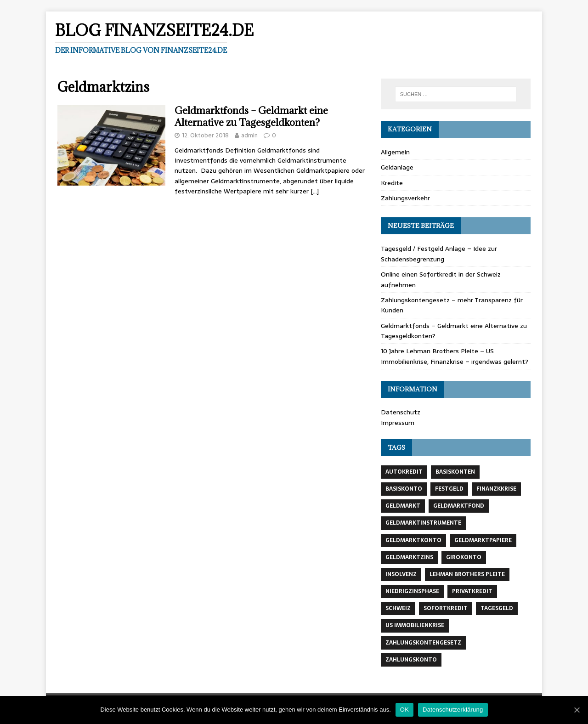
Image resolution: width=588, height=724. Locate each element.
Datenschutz (401, 412)
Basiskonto (404, 489)
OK (404, 710)
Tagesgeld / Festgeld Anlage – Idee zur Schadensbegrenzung (439, 254)
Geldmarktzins (409, 557)
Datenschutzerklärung (453, 710)
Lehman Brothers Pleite (467, 574)
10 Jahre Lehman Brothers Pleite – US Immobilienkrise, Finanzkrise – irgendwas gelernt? (455, 356)
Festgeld (449, 489)
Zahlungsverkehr (405, 198)
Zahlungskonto (411, 660)
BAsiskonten (455, 472)
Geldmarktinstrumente (423, 523)
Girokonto (464, 557)
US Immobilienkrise (415, 625)
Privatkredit (472, 591)
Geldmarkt (403, 506)
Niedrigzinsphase (412, 591)
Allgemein (395, 152)
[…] (315, 191)
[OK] (577, 710)
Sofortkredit (446, 608)
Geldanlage (397, 167)
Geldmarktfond (459, 506)
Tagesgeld (497, 608)
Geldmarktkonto (413, 540)
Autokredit (404, 472)
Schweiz (398, 608)
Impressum (398, 423)
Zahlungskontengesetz (423, 643)
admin (249, 135)
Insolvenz (401, 574)
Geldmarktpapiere (483, 540)
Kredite (392, 183)
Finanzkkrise (496, 489)
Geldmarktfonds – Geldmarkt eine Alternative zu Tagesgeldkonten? (251, 116)
